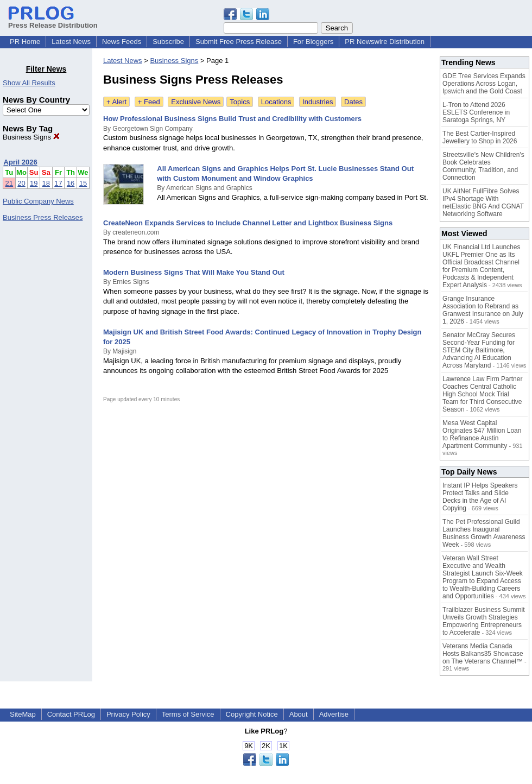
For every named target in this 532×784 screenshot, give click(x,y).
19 (34, 183)
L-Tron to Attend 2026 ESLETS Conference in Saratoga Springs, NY (476, 112)
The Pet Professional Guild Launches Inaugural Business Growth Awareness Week (484, 533)
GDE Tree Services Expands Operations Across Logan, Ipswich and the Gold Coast (484, 84)
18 (46, 183)
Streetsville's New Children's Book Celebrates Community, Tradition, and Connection (483, 166)
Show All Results (29, 83)
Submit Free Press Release (239, 42)
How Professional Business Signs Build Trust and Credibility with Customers (232, 119)
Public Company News (38, 201)
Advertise (334, 714)
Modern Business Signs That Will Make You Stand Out (194, 272)
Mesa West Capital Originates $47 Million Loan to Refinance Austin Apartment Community (482, 434)
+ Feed (149, 102)
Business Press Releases (43, 217)
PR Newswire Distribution (385, 42)
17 (58, 183)
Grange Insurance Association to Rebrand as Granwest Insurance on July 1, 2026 (483, 310)
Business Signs (31, 137)
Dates (353, 102)
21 (9, 183)
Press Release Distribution (53, 21)
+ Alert (116, 102)
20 (21, 183)
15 (83, 183)
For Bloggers (313, 42)
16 (71, 183)
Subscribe (168, 42)
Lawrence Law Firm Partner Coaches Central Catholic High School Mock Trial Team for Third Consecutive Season (482, 394)
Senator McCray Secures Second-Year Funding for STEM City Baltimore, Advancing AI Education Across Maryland (479, 350)
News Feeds (122, 42)
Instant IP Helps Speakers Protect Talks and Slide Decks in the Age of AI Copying (480, 497)
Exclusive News (196, 102)
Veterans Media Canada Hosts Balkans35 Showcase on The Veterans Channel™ (483, 654)
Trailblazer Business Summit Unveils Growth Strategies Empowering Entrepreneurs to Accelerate (484, 621)
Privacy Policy (128, 714)
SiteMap (23, 714)
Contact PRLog (71, 714)
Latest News (71, 42)
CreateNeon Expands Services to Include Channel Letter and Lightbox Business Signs (248, 223)
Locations (276, 102)
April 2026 (21, 162)
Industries (318, 102)
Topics (240, 102)
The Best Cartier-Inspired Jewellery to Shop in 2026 (480, 137)
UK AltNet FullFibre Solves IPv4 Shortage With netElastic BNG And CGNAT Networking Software (483, 203)
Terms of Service (188, 714)
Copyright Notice (252, 714)
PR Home (25, 42)
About (299, 714)
